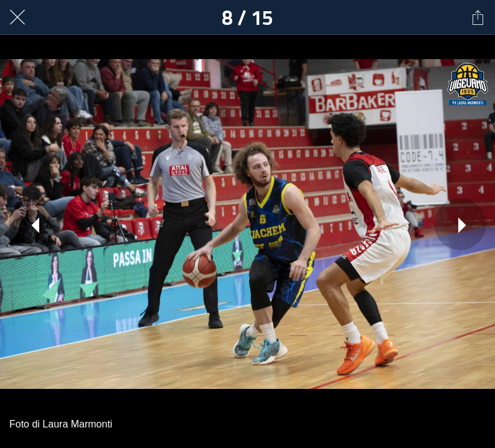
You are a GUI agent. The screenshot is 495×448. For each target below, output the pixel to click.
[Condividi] (478, 17)
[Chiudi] (17, 17)
